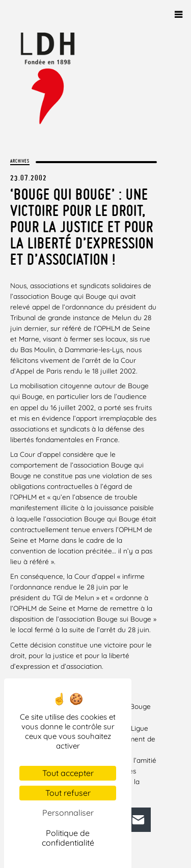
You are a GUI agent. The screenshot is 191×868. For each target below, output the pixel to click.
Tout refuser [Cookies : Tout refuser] (68, 793)
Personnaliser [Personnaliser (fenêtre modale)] (68, 813)
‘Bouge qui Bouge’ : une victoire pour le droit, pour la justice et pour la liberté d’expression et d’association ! (82, 227)
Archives (20, 161)
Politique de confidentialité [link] (68, 838)
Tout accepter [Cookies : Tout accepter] (68, 773)
